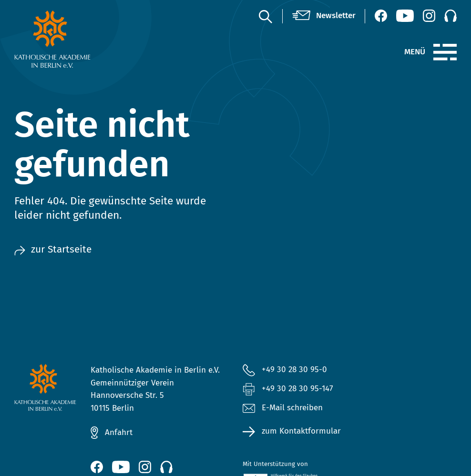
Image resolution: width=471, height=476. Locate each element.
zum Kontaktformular (301, 431)
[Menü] (445, 52)
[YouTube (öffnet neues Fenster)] (405, 16)
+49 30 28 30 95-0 (294, 370)
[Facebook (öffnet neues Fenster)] (381, 16)
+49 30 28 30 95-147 (297, 389)
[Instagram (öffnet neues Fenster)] (429, 16)
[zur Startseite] (64, 39)
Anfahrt (119, 432)
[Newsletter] (324, 16)
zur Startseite (53, 249)
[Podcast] (451, 16)
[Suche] (265, 16)
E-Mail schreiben (283, 408)
